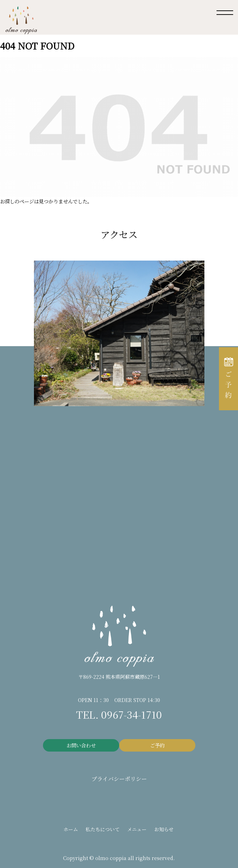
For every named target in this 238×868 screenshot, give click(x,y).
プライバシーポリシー (119, 779)
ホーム (71, 829)
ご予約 (157, 745)
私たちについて (103, 829)
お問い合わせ (81, 745)
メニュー (137, 829)
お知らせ (164, 829)
